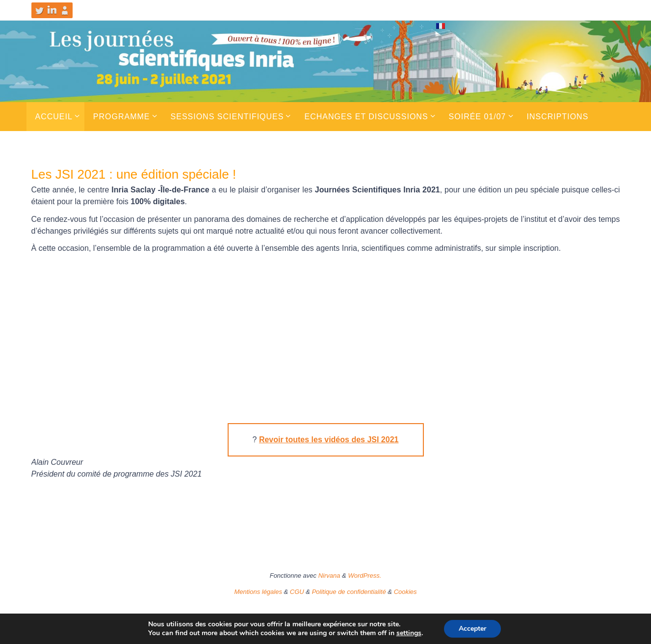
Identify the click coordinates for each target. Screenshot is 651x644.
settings (409, 633)
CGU (297, 592)
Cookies (405, 592)
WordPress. (365, 576)
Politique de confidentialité (349, 592)
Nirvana (329, 576)
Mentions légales (258, 592)
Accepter (472, 629)
